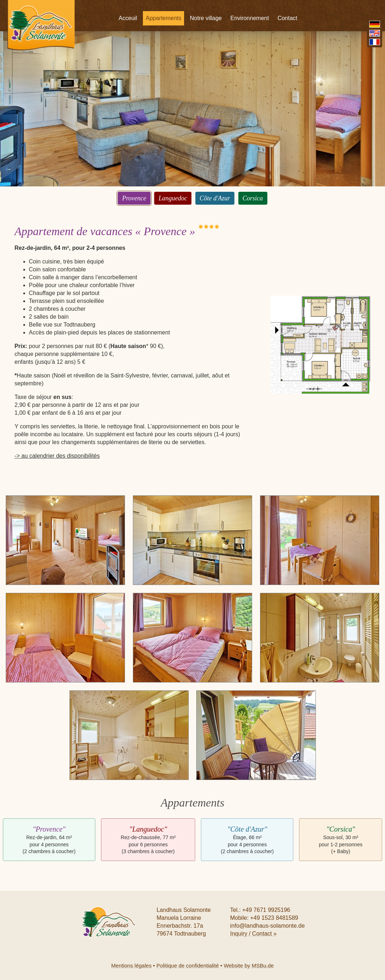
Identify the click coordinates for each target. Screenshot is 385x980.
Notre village (235, 7)
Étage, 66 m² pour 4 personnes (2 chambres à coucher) (247, 840)
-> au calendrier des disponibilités (57, 456)
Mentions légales (132, 965)
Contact (317, 7)
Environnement (279, 7)
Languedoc (173, 198)
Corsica (253, 198)
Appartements (193, 7)
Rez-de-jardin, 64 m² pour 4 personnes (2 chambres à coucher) (49, 840)
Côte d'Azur (215, 198)
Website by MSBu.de (249, 965)
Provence (134, 198)
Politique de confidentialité (188, 965)
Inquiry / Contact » (253, 934)
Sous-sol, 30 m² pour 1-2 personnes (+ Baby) (341, 840)
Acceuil (157, 7)
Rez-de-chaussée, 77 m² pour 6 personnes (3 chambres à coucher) (148, 840)
